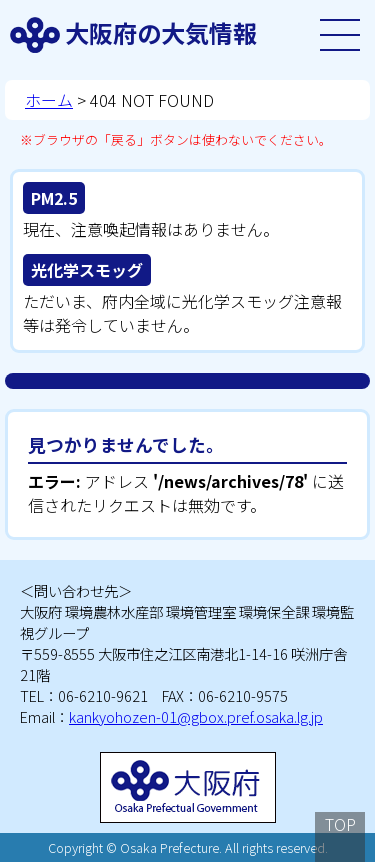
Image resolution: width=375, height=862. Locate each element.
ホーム (49, 100)
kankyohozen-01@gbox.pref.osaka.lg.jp (196, 716)
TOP (340, 824)
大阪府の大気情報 (161, 32)
